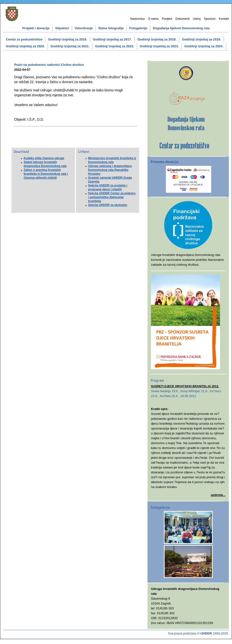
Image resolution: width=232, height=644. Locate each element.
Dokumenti (183, 19)
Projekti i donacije (36, 28)
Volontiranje (84, 28)
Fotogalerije (138, 28)
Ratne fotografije (111, 28)
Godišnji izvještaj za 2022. (115, 46)
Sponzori (210, 19)
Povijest (167, 19)
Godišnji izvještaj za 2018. (157, 39)
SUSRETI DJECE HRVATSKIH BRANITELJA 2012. (185, 386)
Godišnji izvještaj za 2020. (25, 46)
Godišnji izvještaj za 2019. (201, 39)
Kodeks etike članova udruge (44, 158)
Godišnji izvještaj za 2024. (204, 46)
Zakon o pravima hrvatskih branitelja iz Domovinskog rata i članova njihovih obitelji (46, 174)
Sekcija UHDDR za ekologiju (108, 205)
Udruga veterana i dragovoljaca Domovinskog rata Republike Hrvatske (110, 170)
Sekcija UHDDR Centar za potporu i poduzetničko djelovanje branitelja (112, 197)
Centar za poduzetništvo (24, 39)
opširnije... (218, 495)
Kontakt (224, 19)
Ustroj (197, 19)
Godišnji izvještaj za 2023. (159, 46)
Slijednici (62, 28)
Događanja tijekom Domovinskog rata (181, 28)
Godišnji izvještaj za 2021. (70, 46)
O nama (153, 19)
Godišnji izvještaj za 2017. (112, 39)
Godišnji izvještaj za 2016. (68, 39)
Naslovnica (137, 19)
